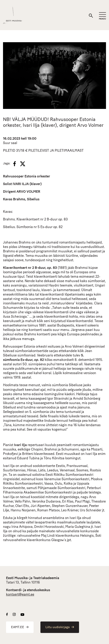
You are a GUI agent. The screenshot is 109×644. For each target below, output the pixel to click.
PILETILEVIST (39, 151)
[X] (23, 164)
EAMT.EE (20, 627)
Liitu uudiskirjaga (60, 627)
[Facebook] (15, 164)
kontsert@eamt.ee (20, 595)
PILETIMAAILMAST (69, 151)
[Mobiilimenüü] (102, 16)
